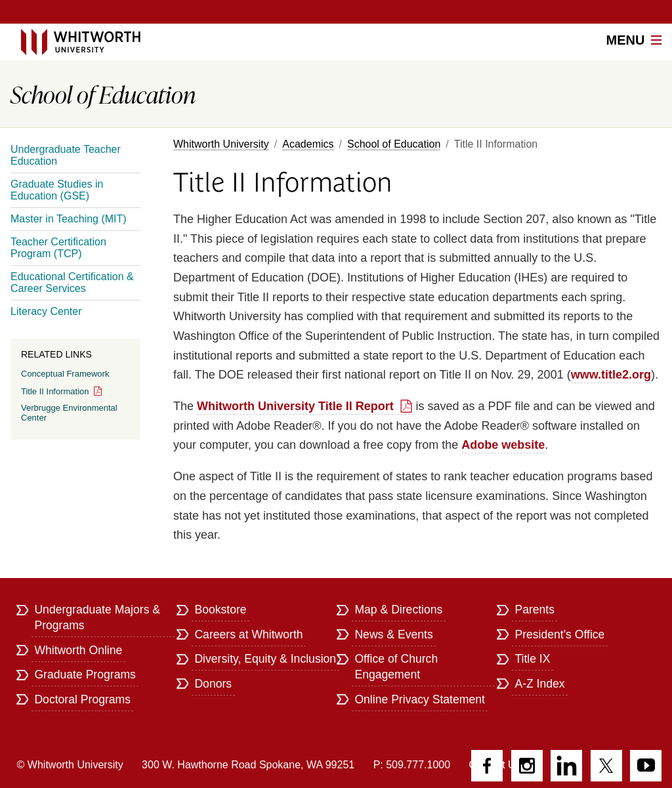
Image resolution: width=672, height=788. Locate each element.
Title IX (532, 659)
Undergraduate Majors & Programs (97, 617)
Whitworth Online (78, 650)
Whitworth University (221, 144)
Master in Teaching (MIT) (69, 219)
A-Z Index (539, 684)
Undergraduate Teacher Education (66, 155)
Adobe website (503, 445)
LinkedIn (566, 766)
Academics (308, 144)
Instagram (527, 766)
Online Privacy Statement (420, 699)
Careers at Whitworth (248, 634)
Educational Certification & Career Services (72, 282)
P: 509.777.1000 (412, 765)
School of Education (394, 144)
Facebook (487, 766)
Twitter (606, 766)
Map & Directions (398, 610)
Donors (213, 684)
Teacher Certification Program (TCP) (58, 248)
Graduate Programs (85, 674)
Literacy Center (46, 311)
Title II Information (55, 391)
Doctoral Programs (82, 699)
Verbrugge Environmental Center (69, 413)
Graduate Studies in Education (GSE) (57, 190)
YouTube (646, 766)
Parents (535, 610)
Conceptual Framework (65, 374)
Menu (634, 40)
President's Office (559, 634)
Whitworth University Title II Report (295, 406)
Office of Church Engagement (396, 667)
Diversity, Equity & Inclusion (265, 659)
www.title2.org (611, 375)
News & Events (393, 634)
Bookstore (220, 610)
